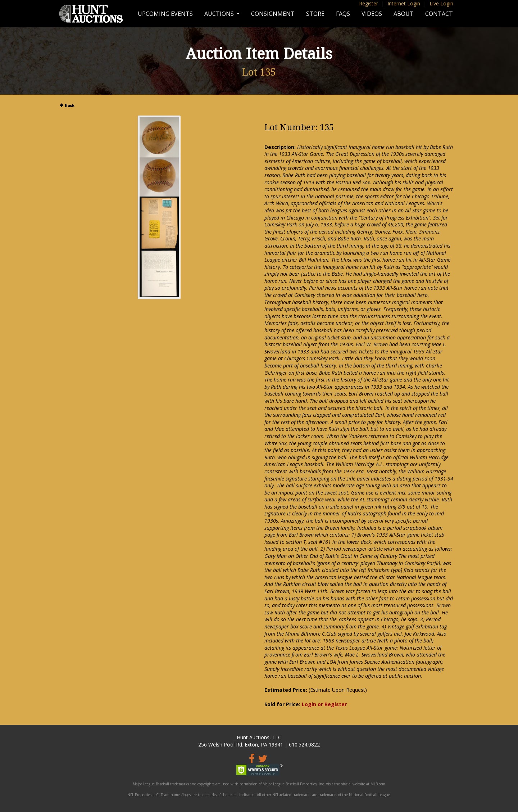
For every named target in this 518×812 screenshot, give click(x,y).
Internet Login (404, 3)
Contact (439, 14)
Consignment (273, 14)
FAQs (343, 14)
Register (369, 3)
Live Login (441, 3)
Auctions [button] (220, 14)
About (404, 14)
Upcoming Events (165, 14)
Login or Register (324, 704)
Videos (372, 14)
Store (315, 14)
